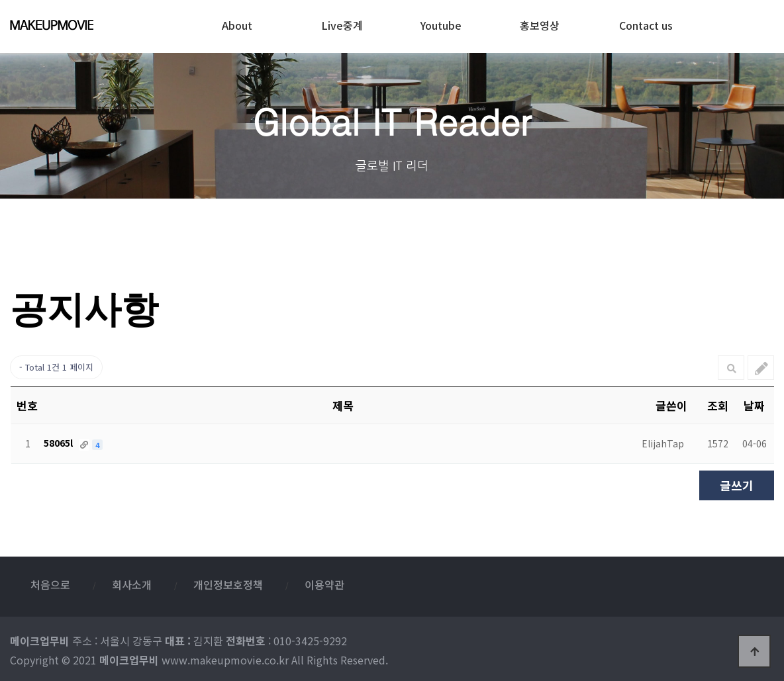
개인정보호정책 (228, 584)
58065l (60, 443)
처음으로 (50, 584)
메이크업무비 (78, 25)
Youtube (441, 22)
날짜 (754, 405)
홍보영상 (540, 22)
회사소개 (132, 584)
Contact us (646, 22)
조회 (718, 405)
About (237, 22)
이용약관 (324, 584)
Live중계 (342, 22)
